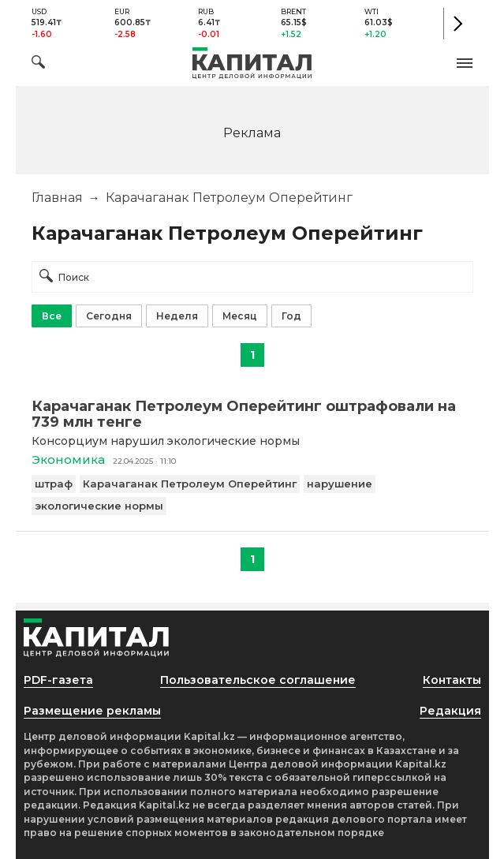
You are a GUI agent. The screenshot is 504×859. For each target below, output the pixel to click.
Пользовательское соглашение (258, 680)
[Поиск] (38, 64)
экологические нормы (99, 506)
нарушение (340, 484)
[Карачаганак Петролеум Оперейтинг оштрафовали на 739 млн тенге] (252, 414)
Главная (57, 198)
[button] (465, 63)
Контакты (452, 680)
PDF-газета (58, 680)
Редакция (450, 711)
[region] (252, 132)
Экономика (68, 459)
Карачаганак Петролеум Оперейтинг (190, 484)
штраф (54, 484)
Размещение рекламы (92, 711)
